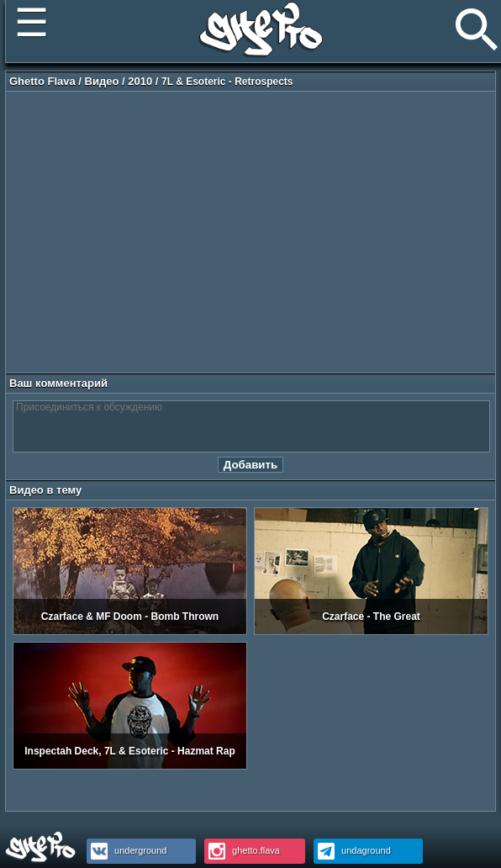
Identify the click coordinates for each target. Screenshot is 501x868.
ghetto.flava (242, 850)
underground (127, 850)
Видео (102, 81)
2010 (140, 81)
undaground (352, 850)
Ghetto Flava (42, 81)
